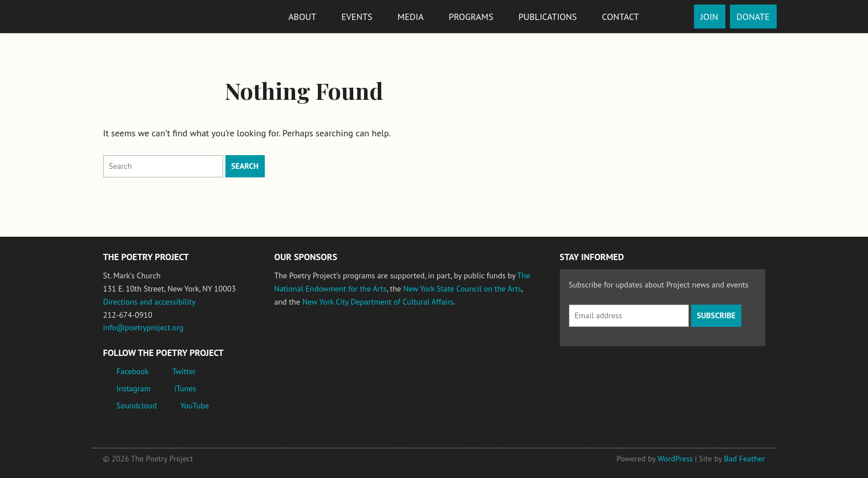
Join (710, 17)
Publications (547, 17)
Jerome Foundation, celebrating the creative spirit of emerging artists (380, 345)
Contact (621, 17)
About (302, 17)
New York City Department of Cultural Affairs (378, 302)
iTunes (185, 388)
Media (411, 17)
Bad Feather (745, 459)
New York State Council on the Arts (462, 289)
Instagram (134, 388)
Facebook (133, 371)
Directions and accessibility (150, 302)
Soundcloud (137, 406)
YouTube (195, 406)
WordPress (675, 459)
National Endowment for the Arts (306, 344)
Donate (753, 17)
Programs (471, 17)
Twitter (184, 371)
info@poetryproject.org (144, 327)
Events (357, 17)
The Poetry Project (145, 16)
